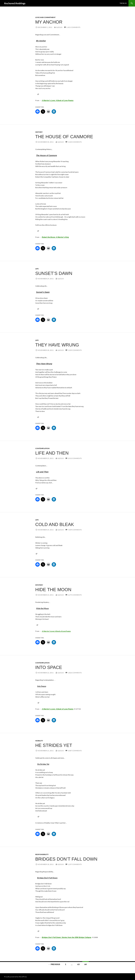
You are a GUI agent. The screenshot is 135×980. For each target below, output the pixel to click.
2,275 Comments (75, 595)
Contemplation (42, 448)
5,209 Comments (75, 350)
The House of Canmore (64, 137)
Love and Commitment (45, 17)
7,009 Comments (75, 530)
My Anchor (49, 22)
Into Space (49, 667)
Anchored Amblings (15, 3)
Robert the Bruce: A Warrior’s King (55, 237)
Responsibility (42, 854)
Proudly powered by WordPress (15, 977)
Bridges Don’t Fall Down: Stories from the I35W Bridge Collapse (67, 937)
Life (37, 269)
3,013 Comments (75, 458)
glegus (59, 27)
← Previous (54, 964)
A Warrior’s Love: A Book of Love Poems (58, 101)
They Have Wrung (57, 345)
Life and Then (52, 453)
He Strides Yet (54, 745)
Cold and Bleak (55, 524)
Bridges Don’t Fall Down (66, 859)
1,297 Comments (75, 864)
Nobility (39, 741)
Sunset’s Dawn (54, 273)
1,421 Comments (73, 27)
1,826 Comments (75, 673)
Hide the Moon (53, 590)
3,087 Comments (75, 751)
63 (78, 964)
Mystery (39, 585)
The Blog (123, 3)
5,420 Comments (75, 142)
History (39, 132)
